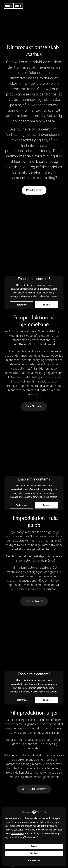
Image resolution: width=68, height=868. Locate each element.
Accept (34, 846)
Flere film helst (34, 406)
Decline (34, 853)
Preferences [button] (31, 837)
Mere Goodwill (34, 190)
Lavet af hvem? (34, 601)
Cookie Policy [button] (17, 834)
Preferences (34, 860)
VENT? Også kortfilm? (34, 789)
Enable (46, 305)
